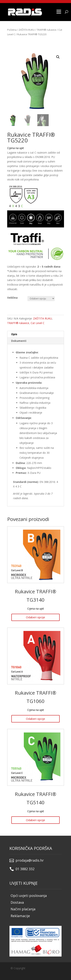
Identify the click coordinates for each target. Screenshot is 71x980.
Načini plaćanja (23, 909)
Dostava (17, 902)
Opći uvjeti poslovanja (29, 896)
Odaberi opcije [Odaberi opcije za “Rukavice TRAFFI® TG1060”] (35, 719)
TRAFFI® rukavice (46, 30)
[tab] (36, 334)
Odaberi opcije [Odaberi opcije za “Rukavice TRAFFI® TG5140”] (35, 820)
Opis (14, 334)
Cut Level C (38, 323)
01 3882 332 (25, 869)
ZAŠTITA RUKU (27, 30)
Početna (12, 30)
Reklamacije (20, 916)
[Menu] (59, 11)
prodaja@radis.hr (30, 860)
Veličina (12, 298)
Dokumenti (19, 341)
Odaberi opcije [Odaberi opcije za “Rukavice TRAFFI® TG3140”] (35, 617)
